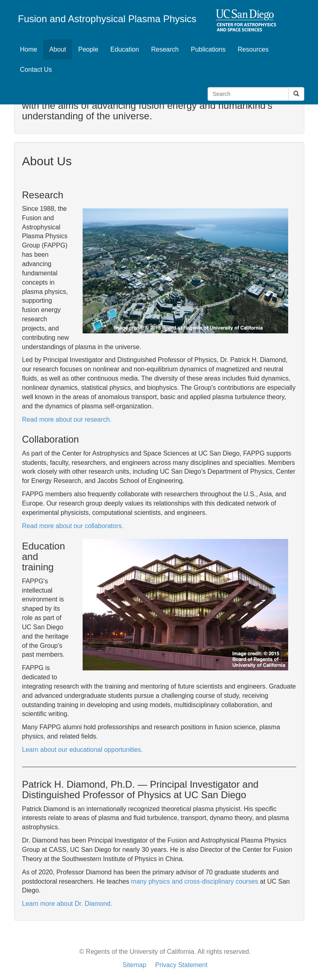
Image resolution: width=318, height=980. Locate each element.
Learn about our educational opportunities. (83, 750)
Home (29, 49)
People (88, 49)
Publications (208, 49)
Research (165, 49)
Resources (253, 49)
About (61, 49)
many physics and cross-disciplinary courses (195, 881)
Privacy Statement (181, 965)
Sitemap (134, 965)
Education (125, 49)
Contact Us (36, 70)
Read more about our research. (67, 419)
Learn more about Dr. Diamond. (67, 904)
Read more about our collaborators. (73, 526)
